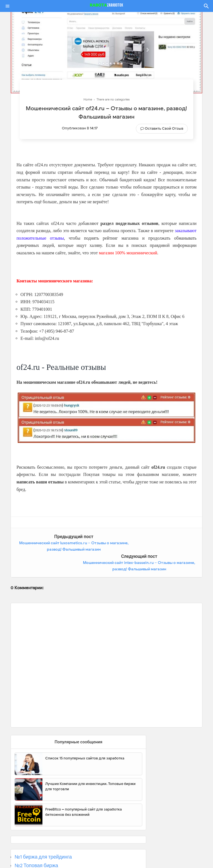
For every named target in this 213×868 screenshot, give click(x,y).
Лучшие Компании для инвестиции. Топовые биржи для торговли (90, 767)
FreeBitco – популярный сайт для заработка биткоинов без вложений (83, 792)
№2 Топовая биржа (36, 846)
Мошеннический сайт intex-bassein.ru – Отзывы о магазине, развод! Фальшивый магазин (156, 550)
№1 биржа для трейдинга (43, 837)
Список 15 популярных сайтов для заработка (85, 738)
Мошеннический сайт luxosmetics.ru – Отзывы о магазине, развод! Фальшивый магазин (57, 550)
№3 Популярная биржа (41, 854)
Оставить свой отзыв (164, 128)
